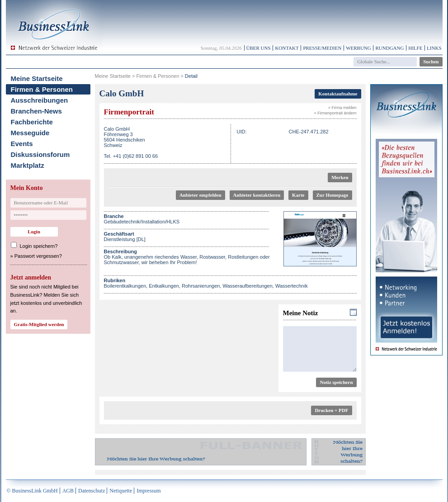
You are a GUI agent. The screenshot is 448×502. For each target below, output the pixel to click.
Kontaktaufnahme (338, 94)
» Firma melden (342, 108)
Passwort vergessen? (38, 256)
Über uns (259, 48)
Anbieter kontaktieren (257, 195)
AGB (68, 491)
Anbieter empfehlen (200, 195)
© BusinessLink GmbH (32, 491)
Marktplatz (28, 165)
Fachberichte (32, 122)
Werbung (358, 48)
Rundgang (389, 48)
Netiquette (121, 491)
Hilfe (415, 48)
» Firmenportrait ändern (335, 113)
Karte (298, 195)
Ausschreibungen (40, 100)
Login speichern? (39, 246)
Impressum (149, 491)
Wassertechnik (292, 286)
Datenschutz (92, 491)
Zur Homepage (332, 195)
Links (434, 48)
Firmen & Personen (42, 89)
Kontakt (287, 48)
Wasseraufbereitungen (248, 286)
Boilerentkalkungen (125, 286)
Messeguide (30, 133)
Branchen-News (36, 111)
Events (22, 144)
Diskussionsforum (40, 154)
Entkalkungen (164, 286)
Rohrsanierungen (201, 286)
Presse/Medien (322, 48)
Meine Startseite (37, 78)
